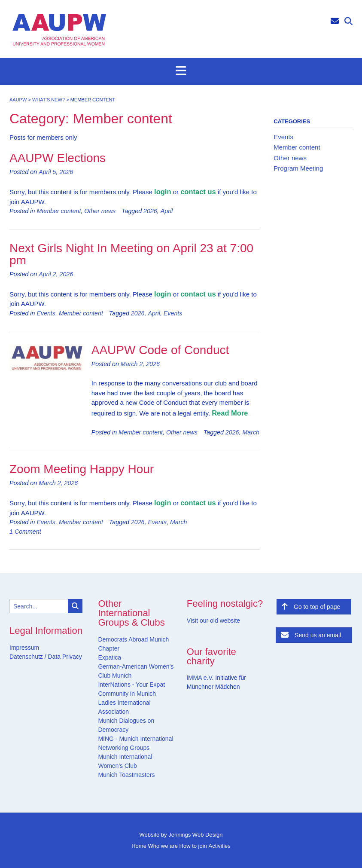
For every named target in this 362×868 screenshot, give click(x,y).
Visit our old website (213, 620)
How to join (193, 846)
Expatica (110, 657)
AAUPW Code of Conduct (160, 350)
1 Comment (25, 532)
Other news (100, 211)
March (251, 432)
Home (139, 846)
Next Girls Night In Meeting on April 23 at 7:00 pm (131, 254)
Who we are (163, 846)
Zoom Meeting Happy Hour (82, 469)
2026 (150, 211)
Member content (59, 211)
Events (46, 313)
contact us (198, 192)
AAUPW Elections (58, 158)
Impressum (24, 648)
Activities (219, 846)
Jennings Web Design (195, 835)
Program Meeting (298, 168)
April (167, 211)
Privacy (71, 657)
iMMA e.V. (201, 678)
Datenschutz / (28, 657)
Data (53, 657)
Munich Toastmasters (126, 775)
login (163, 192)
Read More (230, 413)
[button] (181, 72)
